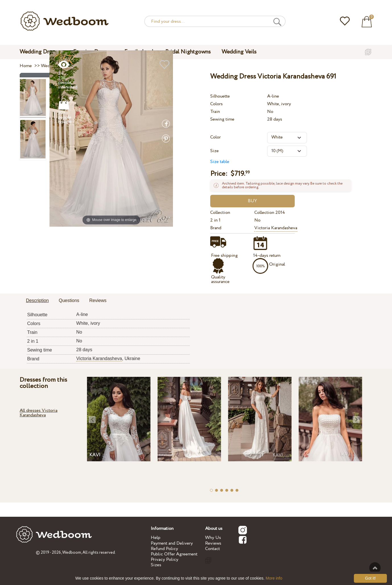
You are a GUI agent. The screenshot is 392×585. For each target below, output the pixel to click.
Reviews (213, 543)
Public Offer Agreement (174, 554)
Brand (216, 228)
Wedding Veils (239, 52)
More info (274, 578)
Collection (220, 213)
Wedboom (72, 553)
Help (156, 538)
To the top (375, 568)
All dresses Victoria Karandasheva (39, 413)
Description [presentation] (37, 300)
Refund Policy (164, 549)
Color (215, 137)
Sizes (156, 565)
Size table (220, 162)
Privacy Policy (165, 560)
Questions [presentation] (69, 300)
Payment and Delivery (172, 543)
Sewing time (222, 119)
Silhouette (220, 96)
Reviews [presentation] (98, 300)
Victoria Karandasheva (276, 228)
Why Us (213, 538)
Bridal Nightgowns (188, 52)
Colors (216, 104)
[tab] (37, 301)
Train (215, 112)
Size (214, 151)
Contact (212, 549)
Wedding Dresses (41, 52)
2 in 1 (215, 220)
